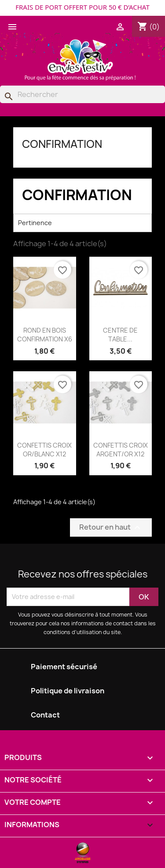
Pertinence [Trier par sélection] (82, 223)
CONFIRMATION (62, 144)
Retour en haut (111, 527)
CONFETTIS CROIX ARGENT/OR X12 (121, 450)
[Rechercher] (82, 94)
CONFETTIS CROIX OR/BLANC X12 (44, 450)
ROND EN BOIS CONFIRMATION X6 (45, 335)
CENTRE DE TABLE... (120, 335)
